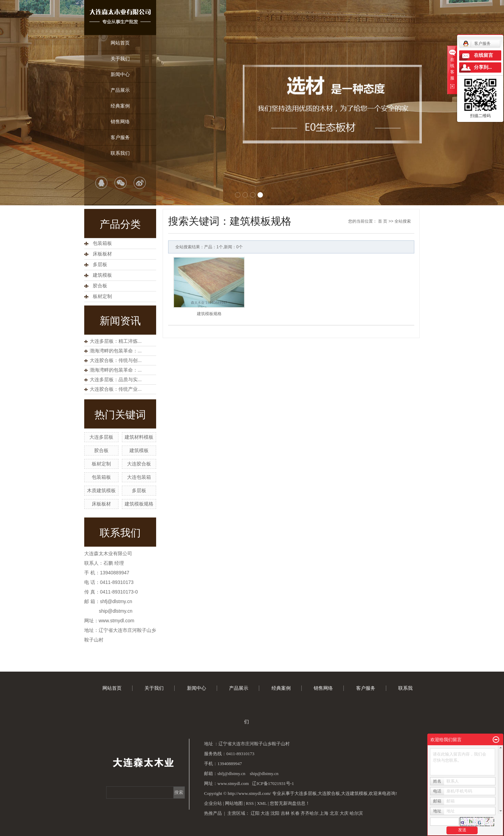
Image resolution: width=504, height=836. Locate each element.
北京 (334, 813)
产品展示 (120, 90)
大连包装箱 (139, 477)
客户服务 (120, 137)
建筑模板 (102, 275)
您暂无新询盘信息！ (290, 803)
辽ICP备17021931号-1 (273, 783)
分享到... (483, 67)
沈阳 (275, 813)
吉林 (285, 813)
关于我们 (120, 59)
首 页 (383, 221)
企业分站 (213, 803)
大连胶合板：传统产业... (116, 389)
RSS (250, 803)
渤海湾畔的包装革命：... (116, 351)
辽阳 (255, 813)
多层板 (100, 265)
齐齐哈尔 (310, 813)
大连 (265, 813)
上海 (324, 813)
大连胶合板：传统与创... (116, 360)
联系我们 (120, 153)
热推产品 (213, 813)
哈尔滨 (356, 813)
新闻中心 (120, 74)
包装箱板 (102, 243)
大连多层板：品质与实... (116, 379)
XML (262, 803)
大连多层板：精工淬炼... (116, 341)
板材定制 (102, 296)
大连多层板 (101, 437)
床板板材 (102, 254)
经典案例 (120, 106)
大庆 (344, 813)
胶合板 (100, 286)
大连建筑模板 (354, 793)
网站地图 (234, 803)
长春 (295, 813)
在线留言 (483, 55)
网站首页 (120, 43)
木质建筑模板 (101, 490)
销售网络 (120, 122)
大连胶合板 (139, 464)
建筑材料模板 (139, 437)
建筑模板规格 (139, 504)
